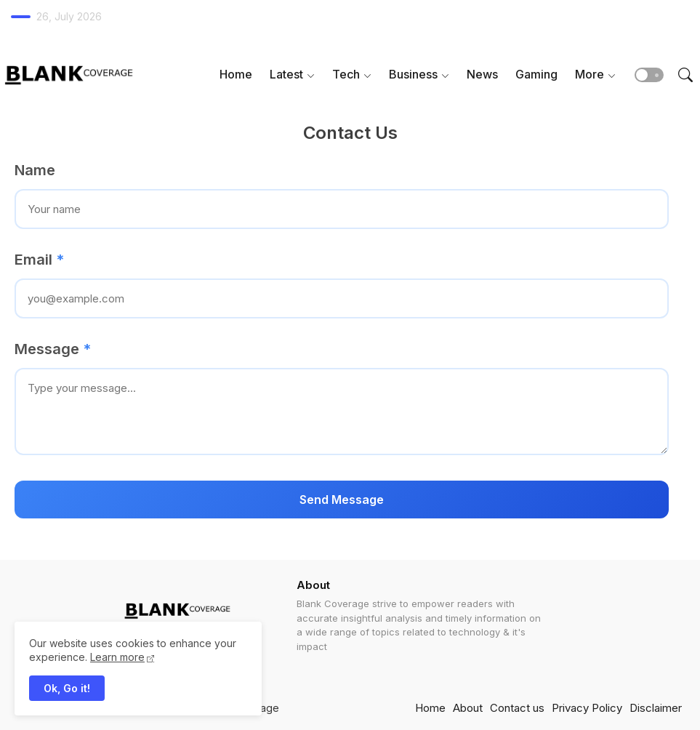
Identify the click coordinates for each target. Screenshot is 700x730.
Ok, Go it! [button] (67, 688)
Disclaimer (656, 708)
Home (236, 74)
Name (35, 170)
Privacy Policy (587, 708)
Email (39, 260)
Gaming (536, 74)
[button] (649, 75)
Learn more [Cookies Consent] (117, 657)
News (482, 74)
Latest (286, 74)
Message (53, 349)
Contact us (517, 708)
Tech (346, 74)
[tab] (236, 75)
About (468, 708)
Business (413, 74)
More (590, 74)
